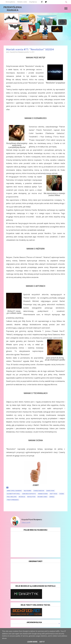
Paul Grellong (12, 497)
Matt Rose (54, 494)
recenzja (22, 497)
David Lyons (50, 491)
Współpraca (33, 2)
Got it (42, 642)
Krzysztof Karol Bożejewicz (32, 520)
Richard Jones (42, 497)
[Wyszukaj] (66, 2)
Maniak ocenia (43, 494)
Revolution (31, 497)
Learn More (32, 642)
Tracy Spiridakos (13, 500)
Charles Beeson (39, 491)
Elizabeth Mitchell (13, 494)
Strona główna (10, 2)
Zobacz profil (26, 523)
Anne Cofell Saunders (14, 491)
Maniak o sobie (22, 2)
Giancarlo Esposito (29, 494)
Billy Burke (28, 491)
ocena (62, 494)
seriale (52, 497)
